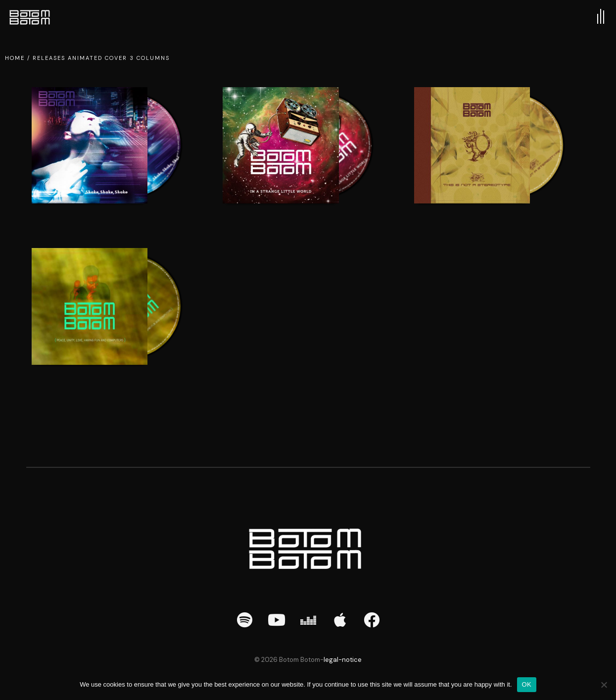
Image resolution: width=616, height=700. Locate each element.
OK (527, 684)
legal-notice (343, 660)
